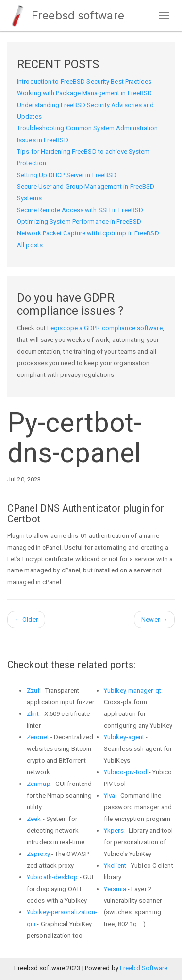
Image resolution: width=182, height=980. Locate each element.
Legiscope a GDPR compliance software (105, 328)
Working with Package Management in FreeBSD (84, 93)
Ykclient (115, 865)
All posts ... (33, 245)
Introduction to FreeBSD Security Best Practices (84, 81)
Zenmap (39, 784)
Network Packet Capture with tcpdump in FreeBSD (88, 233)
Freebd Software (144, 968)
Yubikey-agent (124, 737)
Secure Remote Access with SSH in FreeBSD (80, 210)
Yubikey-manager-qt (132, 690)
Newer (154, 619)
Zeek (34, 819)
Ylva (109, 795)
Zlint (33, 714)
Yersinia (115, 889)
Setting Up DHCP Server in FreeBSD (67, 175)
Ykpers (114, 830)
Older (26, 619)
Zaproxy (38, 854)
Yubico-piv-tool (126, 772)
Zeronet (38, 737)
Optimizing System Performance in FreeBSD (79, 222)
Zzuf (33, 690)
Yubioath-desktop (52, 877)
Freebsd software (66, 16)
